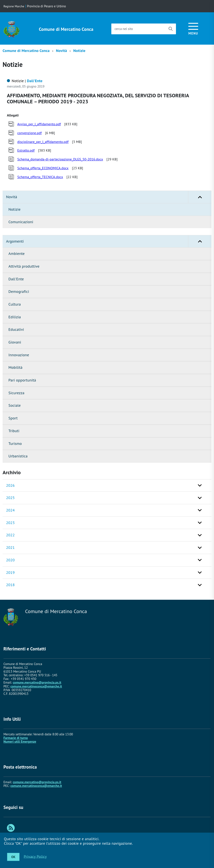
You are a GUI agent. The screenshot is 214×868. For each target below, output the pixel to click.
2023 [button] (10, 523)
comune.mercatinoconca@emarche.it (36, 686)
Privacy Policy (35, 856)
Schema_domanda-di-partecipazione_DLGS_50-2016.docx (60, 159)
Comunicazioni (21, 222)
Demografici (19, 291)
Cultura (15, 304)
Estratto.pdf (26, 150)
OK (13, 857)
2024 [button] (10, 510)
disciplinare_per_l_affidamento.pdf (43, 142)
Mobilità (15, 367)
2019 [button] (10, 572)
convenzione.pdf (30, 133)
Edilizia (15, 317)
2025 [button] (10, 498)
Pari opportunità (22, 380)
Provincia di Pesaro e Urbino (46, 6)
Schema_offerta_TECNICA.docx (40, 177)
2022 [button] (10, 535)
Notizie (79, 51)
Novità (61, 51)
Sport (13, 418)
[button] (200, 197)
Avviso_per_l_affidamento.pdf (39, 124)
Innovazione (19, 355)
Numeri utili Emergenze (20, 742)
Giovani (15, 342)
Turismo (15, 443)
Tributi (14, 431)
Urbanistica (18, 456)
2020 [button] (10, 560)
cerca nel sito (124, 29)
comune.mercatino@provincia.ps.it (37, 682)
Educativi (16, 329)
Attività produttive (24, 266)
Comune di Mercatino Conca (66, 29)
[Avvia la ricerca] (171, 29)
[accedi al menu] (193, 28)
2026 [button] (10, 485)
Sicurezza (16, 393)
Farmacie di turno (16, 738)
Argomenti (109, 241)
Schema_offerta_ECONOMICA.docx (43, 168)
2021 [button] (10, 547)
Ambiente (17, 253)
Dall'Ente (16, 279)
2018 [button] (10, 585)
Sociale (15, 405)
